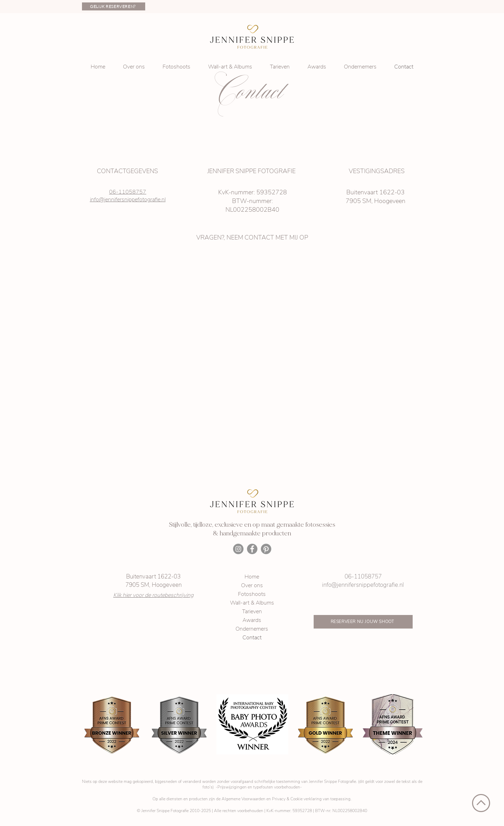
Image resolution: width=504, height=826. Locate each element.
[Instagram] (238, 549)
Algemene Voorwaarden (243, 799)
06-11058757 (128, 192)
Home (252, 577)
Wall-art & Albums (252, 603)
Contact (252, 638)
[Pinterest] (266, 549)
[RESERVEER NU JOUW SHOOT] (363, 622)
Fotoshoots (252, 594)
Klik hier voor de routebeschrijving (153, 595)
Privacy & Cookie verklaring (297, 799)
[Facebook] (252, 549)
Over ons (252, 585)
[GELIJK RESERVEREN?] (114, 6)
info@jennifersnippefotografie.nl (128, 200)
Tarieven (252, 612)
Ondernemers (252, 629)
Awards (252, 620)
